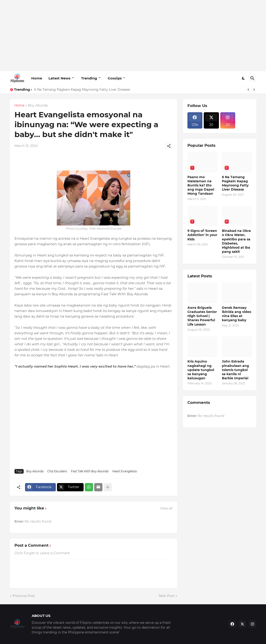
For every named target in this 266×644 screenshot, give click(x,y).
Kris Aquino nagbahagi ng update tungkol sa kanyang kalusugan (201, 370)
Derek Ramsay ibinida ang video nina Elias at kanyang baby (237, 314)
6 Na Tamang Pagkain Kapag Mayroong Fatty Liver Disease (82, 90)
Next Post (167, 596)
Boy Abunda (38, 106)
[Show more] (108, 487)
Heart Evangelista (125, 471)
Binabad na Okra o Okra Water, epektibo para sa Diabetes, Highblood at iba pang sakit (236, 241)
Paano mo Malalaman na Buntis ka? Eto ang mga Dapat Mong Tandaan (201, 185)
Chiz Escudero (57, 471)
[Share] (169, 146)
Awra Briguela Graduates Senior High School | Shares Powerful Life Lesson (202, 316)
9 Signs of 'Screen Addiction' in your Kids (202, 235)
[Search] (252, 78)
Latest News (59, 78)
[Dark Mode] (243, 78)
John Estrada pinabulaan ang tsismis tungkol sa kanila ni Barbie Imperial (235, 370)
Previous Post (24, 596)
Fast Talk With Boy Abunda (90, 471)
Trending (89, 78)
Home (37, 78)
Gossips (115, 78)
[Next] (254, 90)
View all (166, 508)
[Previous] (248, 90)
